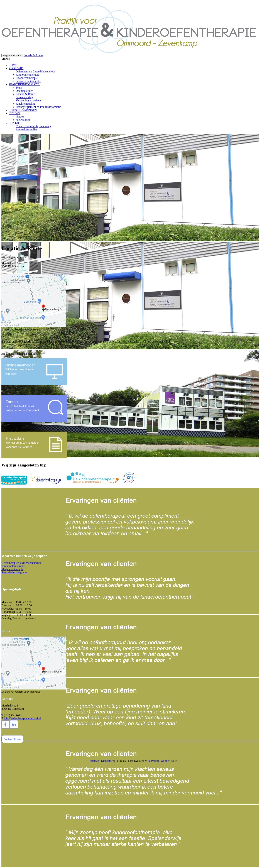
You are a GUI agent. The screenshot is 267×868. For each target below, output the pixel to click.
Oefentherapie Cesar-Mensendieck (35, 71)
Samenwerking (24, 97)
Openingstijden (25, 91)
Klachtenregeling (26, 104)
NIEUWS (14, 113)
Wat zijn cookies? (128, 3)
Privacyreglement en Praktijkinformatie (38, 107)
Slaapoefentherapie (27, 78)
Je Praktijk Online (158, 761)
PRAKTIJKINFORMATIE (24, 84)
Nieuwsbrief (23, 120)
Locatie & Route (33, 55)
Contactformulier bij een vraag (33, 126)
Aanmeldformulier (26, 129)
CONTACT (16, 123)
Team (19, 88)
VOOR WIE (16, 68)
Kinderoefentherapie (27, 75)
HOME (13, 65)
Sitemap (94, 761)
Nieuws (20, 117)
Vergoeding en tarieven (29, 100)
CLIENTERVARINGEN (23, 110)
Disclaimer (107, 761)
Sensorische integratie (28, 81)
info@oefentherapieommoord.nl (22, 718)
